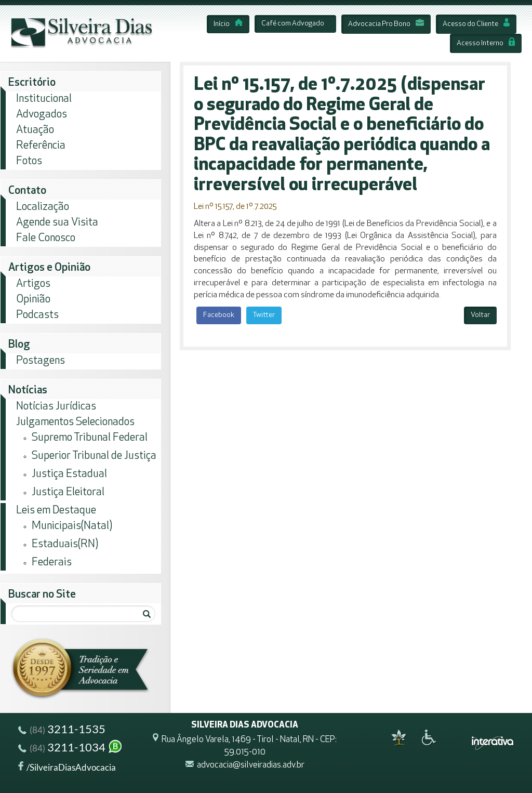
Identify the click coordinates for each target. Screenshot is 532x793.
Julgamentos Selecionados (75, 422)
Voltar (480, 315)
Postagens (41, 361)
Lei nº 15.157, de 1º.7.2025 (235, 207)
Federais (52, 563)
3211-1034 (71, 749)
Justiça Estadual (69, 474)
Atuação (35, 130)
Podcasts (37, 315)
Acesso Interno (486, 43)
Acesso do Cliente (476, 24)
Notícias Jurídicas (56, 407)
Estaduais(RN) (65, 544)
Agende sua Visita (57, 223)
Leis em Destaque (56, 511)
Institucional (44, 99)
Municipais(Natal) (72, 526)
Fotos (29, 161)
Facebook (219, 315)
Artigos (33, 284)
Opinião (33, 300)
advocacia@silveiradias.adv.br (251, 765)
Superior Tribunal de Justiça (94, 456)
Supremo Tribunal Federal (90, 438)
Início (228, 24)
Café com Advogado (293, 24)
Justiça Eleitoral (68, 492)
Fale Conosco (46, 238)
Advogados (42, 115)
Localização (43, 207)
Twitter (264, 315)
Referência (41, 146)
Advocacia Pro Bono (386, 24)
